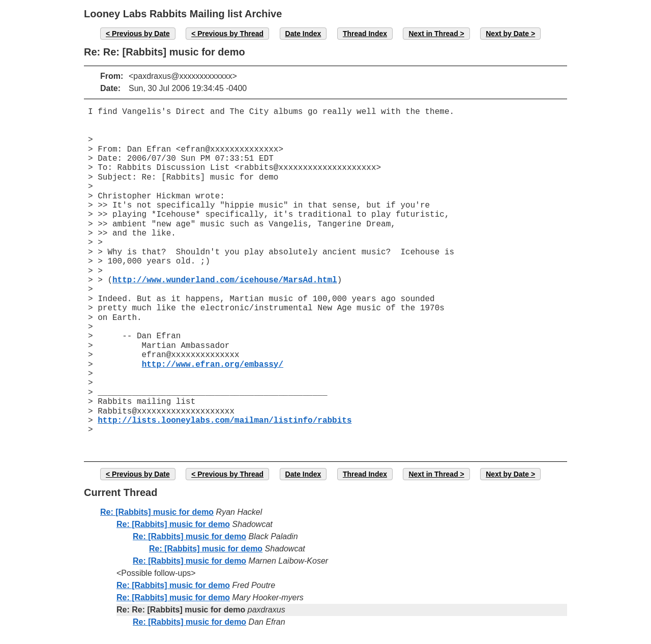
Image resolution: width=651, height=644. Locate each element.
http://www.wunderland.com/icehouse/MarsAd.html (225, 280)
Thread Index (365, 34)
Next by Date (507, 34)
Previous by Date (141, 34)
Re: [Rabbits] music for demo (157, 512)
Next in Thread (433, 34)
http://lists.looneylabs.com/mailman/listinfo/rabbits (225, 421)
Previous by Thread (230, 34)
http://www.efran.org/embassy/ (213, 365)
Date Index (303, 34)
